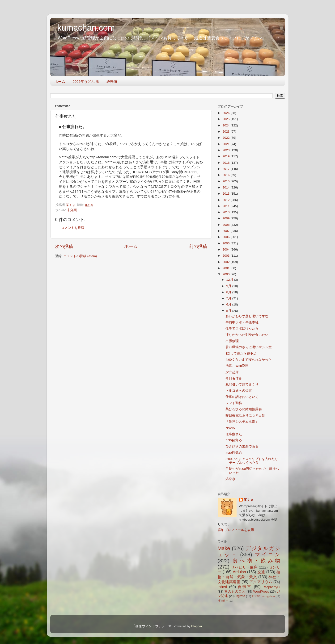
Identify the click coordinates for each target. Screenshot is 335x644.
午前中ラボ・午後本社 (242, 322)
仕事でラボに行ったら (242, 328)
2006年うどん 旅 (86, 82)
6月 (229, 304)
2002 (226, 262)
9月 (229, 286)
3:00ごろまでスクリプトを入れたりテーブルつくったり (252, 461)
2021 (226, 144)
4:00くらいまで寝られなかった (248, 360)
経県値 (112, 82)
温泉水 (230, 479)
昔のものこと (235, 592)
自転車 (245, 587)
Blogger (197, 626)
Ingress (240, 596)
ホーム (60, 82)
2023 (226, 132)
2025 (226, 119)
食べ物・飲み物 (256, 561)
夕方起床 (232, 372)
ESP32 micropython (263, 596)
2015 (226, 181)
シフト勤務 (234, 403)
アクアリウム (261, 582)
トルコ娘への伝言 (239, 391)
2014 (226, 187)
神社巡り (223, 601)
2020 (226, 150)
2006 (226, 237)
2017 (226, 169)
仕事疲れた (234, 434)
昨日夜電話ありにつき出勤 (245, 416)
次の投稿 (64, 246)
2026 (226, 113)
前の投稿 (198, 246)
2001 (226, 268)
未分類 (72, 210)
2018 (226, 163)
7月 (229, 298)
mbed (223, 587)
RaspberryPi (271, 587)
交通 (261, 572)
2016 (226, 175)
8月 (229, 292)
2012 (226, 200)
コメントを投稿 (73, 228)
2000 (226, 274)
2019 (226, 156)
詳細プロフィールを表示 (236, 530)
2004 (226, 249)
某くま (249, 500)
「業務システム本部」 (242, 422)
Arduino (239, 572)
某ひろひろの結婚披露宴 (244, 409)
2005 (226, 243)
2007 (226, 231)
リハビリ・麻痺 (244, 567)
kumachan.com (86, 28)
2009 (226, 218)
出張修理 (232, 341)
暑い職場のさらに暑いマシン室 (249, 347)
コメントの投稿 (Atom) (80, 256)
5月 (229, 311)
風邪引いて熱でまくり (242, 384)
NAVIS (230, 428)
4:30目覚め (233, 453)
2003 (226, 256)
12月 (230, 280)
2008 (226, 225)
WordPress (261, 592)
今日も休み (234, 378)
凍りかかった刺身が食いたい (247, 335)
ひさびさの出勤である (242, 446)
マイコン (267, 554)
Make (224, 548)
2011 (226, 206)
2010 (226, 212)
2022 (226, 138)
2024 (226, 125)
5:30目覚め (233, 440)
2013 (226, 194)
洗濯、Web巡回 (237, 366)
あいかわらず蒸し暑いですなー (249, 316)
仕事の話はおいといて (242, 397)
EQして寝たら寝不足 (241, 353)
